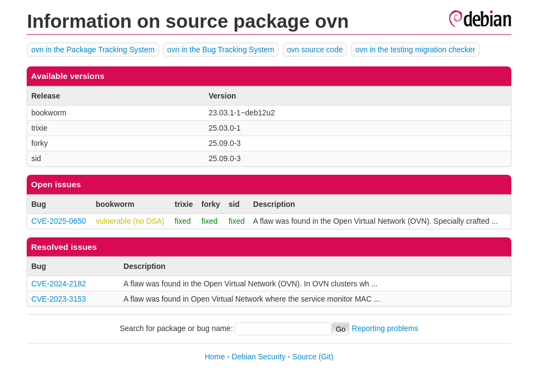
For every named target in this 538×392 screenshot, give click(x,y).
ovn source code (315, 50)
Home (215, 357)
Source (304, 357)
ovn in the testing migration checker (415, 50)
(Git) (326, 357)
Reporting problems (385, 329)
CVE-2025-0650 (58, 221)
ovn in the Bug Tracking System (221, 50)
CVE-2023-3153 (58, 299)
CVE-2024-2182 (58, 284)
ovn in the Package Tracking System (93, 50)
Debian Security (259, 357)
